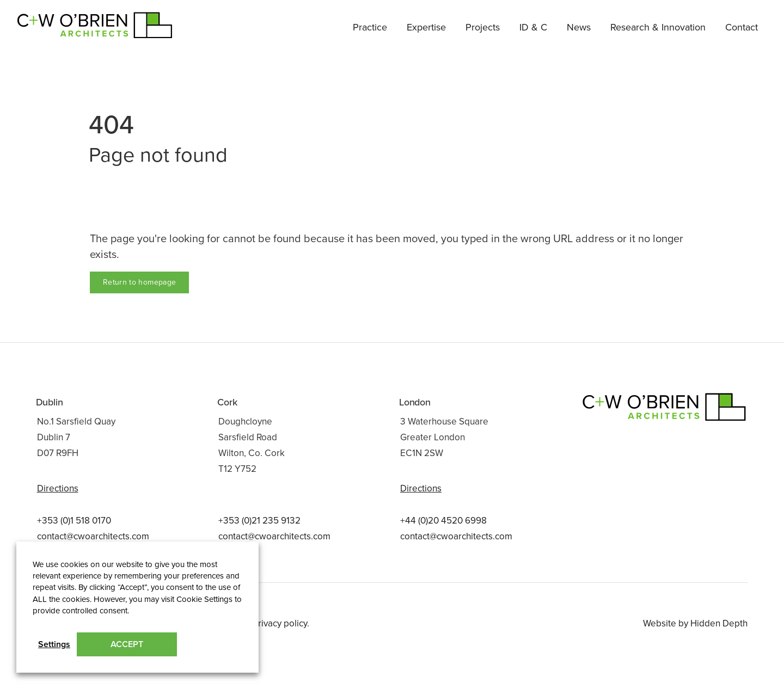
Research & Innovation (658, 27)
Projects (483, 27)
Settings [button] (54, 644)
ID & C (533, 27)
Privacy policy (280, 623)
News (579, 27)
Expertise (426, 27)
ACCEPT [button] (127, 644)
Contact (742, 27)
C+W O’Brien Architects (73, 21)
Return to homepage (139, 282)
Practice (370, 27)
